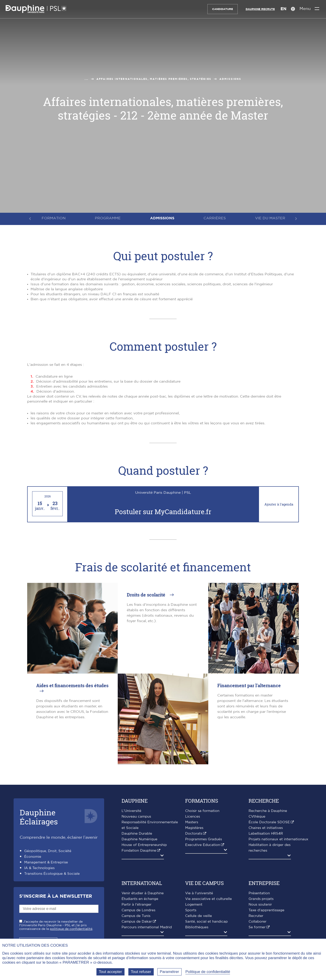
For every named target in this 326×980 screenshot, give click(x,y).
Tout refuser (141, 972)
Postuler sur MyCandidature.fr (163, 512)
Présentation (259, 893)
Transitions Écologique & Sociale (52, 874)
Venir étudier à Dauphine (143, 893)
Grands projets (261, 899)
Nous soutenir (260, 905)
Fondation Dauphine (139, 851)
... (86, 79)
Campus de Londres (138, 910)
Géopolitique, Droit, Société (48, 851)
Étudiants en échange (140, 899)
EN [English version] (282, 9)
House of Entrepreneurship (144, 845)
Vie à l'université (199, 893)
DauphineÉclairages (39, 817)
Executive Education (203, 845)
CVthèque (257, 817)
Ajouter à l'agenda (279, 504)
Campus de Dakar (137, 922)
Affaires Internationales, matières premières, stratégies (154, 79)
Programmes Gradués (204, 839)
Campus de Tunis (136, 916)
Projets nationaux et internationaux (278, 839)
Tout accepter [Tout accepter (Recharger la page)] (110, 972)
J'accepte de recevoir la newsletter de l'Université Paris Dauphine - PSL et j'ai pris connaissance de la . (56, 925)
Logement (194, 905)
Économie (33, 857)
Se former (257, 927)
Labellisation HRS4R (266, 834)
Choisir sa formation (202, 811)
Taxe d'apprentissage (266, 910)
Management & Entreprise (46, 862)
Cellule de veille (199, 916)
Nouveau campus (136, 817)
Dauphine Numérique (139, 839)
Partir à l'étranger (137, 905)
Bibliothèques (197, 927)
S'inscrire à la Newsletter (56, 896)
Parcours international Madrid (147, 927)
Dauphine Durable (137, 834)
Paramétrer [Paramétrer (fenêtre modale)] (169, 972)
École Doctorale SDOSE (269, 822)
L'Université (131, 811)
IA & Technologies (39, 868)
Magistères (194, 828)
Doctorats (194, 834)
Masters (192, 822)
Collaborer (258, 922)
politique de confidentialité (71, 929)
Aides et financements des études (72, 685)
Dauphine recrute (258, 9)
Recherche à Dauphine (268, 811)
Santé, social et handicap (206, 922)
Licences (193, 817)
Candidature (221, 9)
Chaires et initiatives (266, 828)
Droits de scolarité (147, 595)
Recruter (256, 916)
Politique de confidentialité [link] (208, 972)
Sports (191, 910)
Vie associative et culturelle (209, 899)
